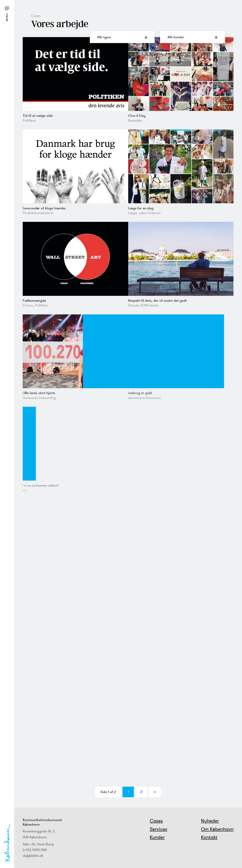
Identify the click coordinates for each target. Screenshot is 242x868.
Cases (156, 821)
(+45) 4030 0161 (35, 850)
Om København (217, 829)
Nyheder (210, 821)
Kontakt (209, 837)
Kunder (157, 837)
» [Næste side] (155, 792)
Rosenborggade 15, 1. (39, 831)
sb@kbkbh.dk (33, 856)
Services (158, 829)
